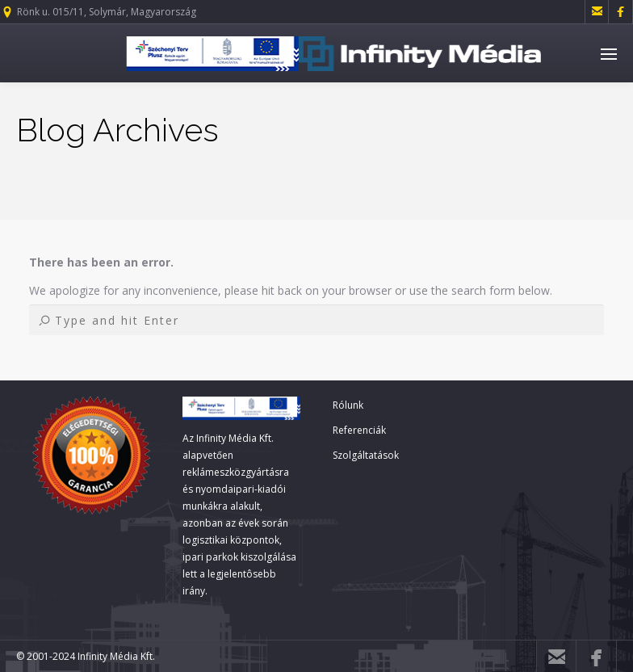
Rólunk (348, 405)
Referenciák (359, 430)
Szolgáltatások (366, 455)
